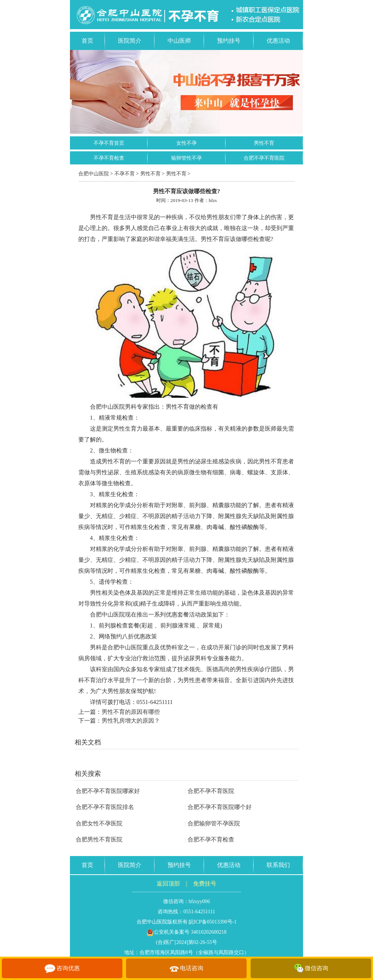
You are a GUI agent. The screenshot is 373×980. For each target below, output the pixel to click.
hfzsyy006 (199, 901)
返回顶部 (168, 884)
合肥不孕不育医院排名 (105, 807)
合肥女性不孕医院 (99, 823)
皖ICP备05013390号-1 (213, 922)
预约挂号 (229, 41)
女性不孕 (186, 143)
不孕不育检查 (109, 158)
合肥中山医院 (94, 174)
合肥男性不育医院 (99, 839)
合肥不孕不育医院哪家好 (108, 791)
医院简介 (130, 41)
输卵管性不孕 (186, 158)
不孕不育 (125, 174)
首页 (87, 41)
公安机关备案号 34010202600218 (186, 932)
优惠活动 (278, 41)
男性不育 (264, 143)
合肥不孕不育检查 (209, 839)
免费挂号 (205, 884)
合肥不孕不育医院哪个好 (218, 807)
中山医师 (179, 41)
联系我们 (278, 865)
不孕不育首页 (109, 143)
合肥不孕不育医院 (264, 158)
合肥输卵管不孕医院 (212, 823)
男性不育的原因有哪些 (131, 712)
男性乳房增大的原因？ (131, 721)
